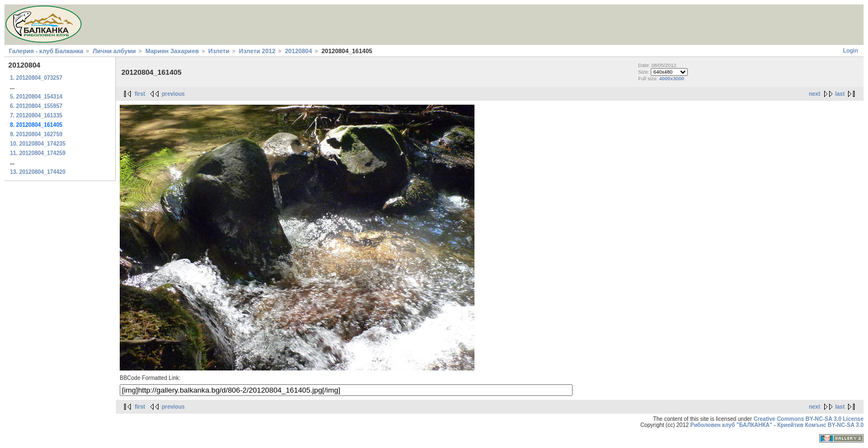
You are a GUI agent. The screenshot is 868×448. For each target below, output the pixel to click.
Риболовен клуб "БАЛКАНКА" (731, 425)
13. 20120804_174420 (38, 172)
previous (173, 94)
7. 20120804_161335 (36, 115)
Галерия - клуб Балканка (46, 51)
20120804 (298, 51)
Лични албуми (114, 51)
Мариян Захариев (172, 51)
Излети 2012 (257, 51)
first (140, 94)
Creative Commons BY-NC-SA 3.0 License (808, 419)
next (815, 94)
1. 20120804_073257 (36, 78)
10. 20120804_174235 (38, 144)
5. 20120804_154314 (36, 97)
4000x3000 (672, 79)
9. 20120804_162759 (36, 134)
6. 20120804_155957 (36, 106)
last (840, 94)
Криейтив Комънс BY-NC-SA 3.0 (820, 425)
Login (851, 51)
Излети (219, 51)
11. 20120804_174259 (38, 153)
